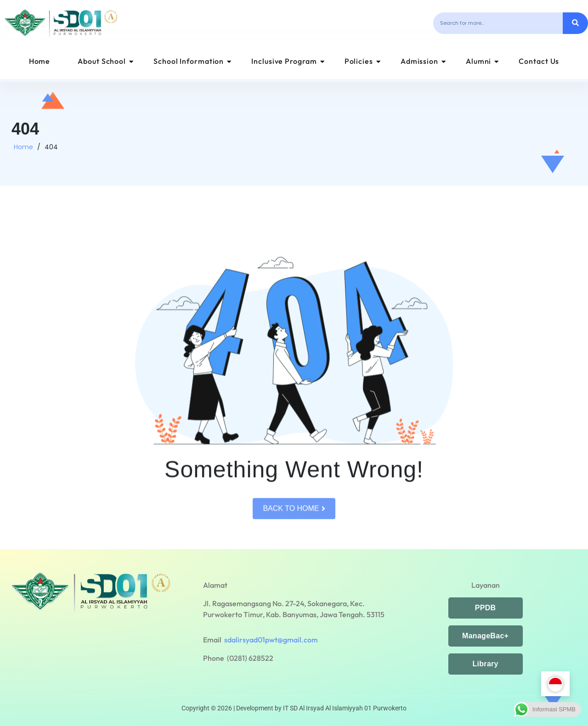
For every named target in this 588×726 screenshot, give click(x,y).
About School (106, 61)
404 (51, 152)
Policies (363, 61)
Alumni (482, 61)
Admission (423, 61)
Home (40, 61)
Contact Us (539, 61)
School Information (192, 61)
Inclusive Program (288, 61)
